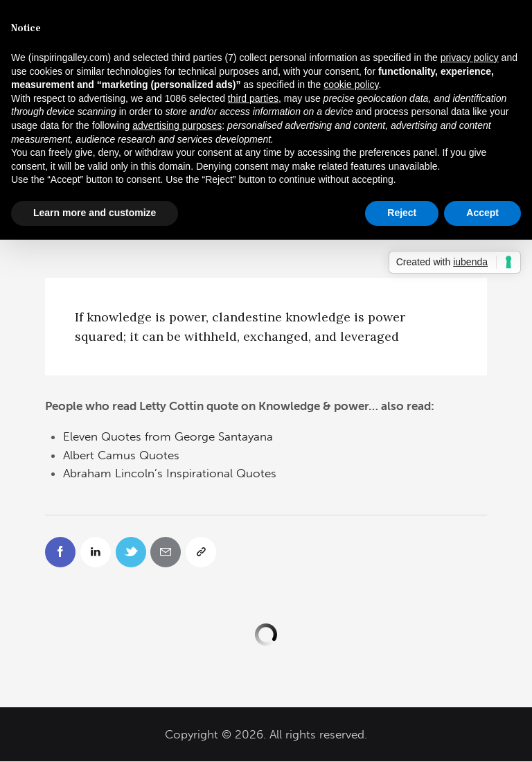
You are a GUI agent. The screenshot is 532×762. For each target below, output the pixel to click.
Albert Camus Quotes (121, 455)
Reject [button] (402, 213)
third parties (253, 98)
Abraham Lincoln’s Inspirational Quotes (170, 473)
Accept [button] (482, 213)
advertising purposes (177, 125)
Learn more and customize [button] (95, 213)
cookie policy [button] (351, 85)
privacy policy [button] (470, 57)
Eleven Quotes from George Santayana (168, 436)
